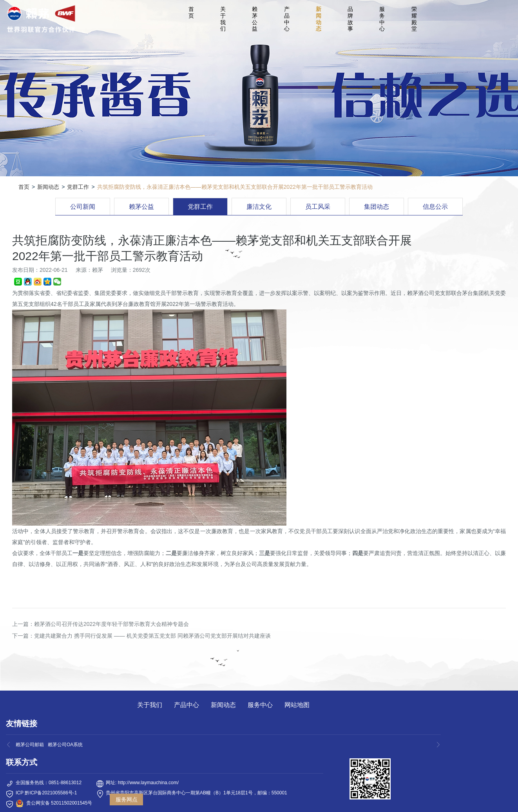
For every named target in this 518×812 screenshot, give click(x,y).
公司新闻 (83, 207)
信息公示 (435, 207)
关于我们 (223, 19)
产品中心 (287, 19)
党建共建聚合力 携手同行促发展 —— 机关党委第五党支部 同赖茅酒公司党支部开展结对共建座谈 (152, 636)
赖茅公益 (255, 19)
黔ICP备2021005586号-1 (51, 793)
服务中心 (382, 19)
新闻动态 (319, 19)
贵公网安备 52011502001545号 (59, 803)
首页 (24, 187)
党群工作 (78, 187)
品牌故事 (350, 19)
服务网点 (127, 799)
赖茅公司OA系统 (65, 745)
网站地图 (297, 705)
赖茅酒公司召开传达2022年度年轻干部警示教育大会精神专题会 (111, 624)
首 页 (192, 12)
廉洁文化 (259, 207)
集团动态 (377, 207)
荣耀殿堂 (414, 19)
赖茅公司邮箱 (30, 745)
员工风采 (318, 207)
